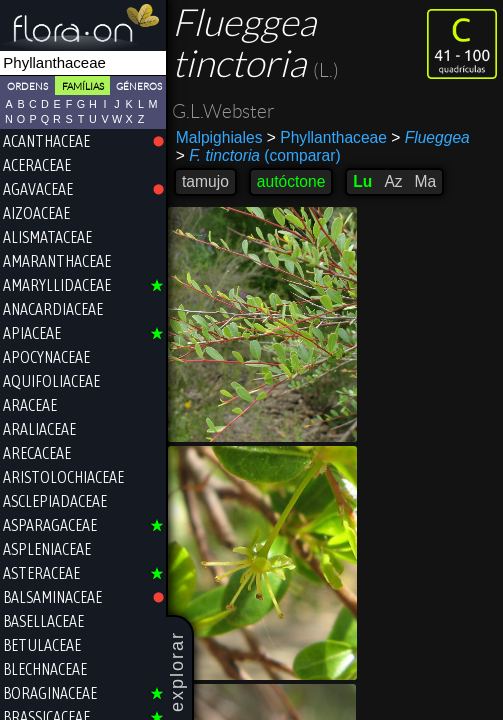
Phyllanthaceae (327, 137)
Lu (362, 181)
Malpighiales (219, 137)
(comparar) (258, 156)
